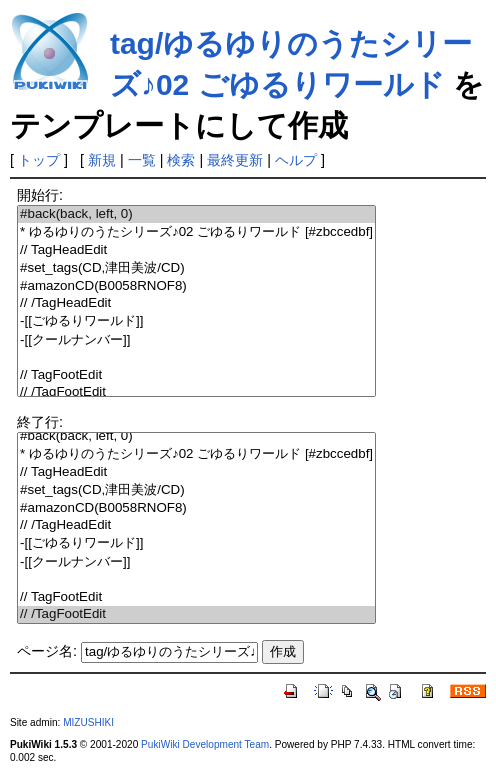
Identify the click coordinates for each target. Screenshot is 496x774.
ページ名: (47, 651)
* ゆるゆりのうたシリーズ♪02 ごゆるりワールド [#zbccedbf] (196, 232)
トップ (39, 160)
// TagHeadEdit (196, 250)
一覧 (142, 160)
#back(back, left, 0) (196, 214)
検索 (181, 160)
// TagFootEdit (196, 375)
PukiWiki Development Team (205, 744)
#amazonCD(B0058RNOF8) (196, 286)
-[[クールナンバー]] (196, 340)
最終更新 (235, 160)
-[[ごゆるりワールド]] (196, 321)
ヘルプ (296, 160)
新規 (102, 160)
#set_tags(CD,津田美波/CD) (196, 268)
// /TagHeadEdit (196, 303)
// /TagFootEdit (196, 392)
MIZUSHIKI (88, 722)
